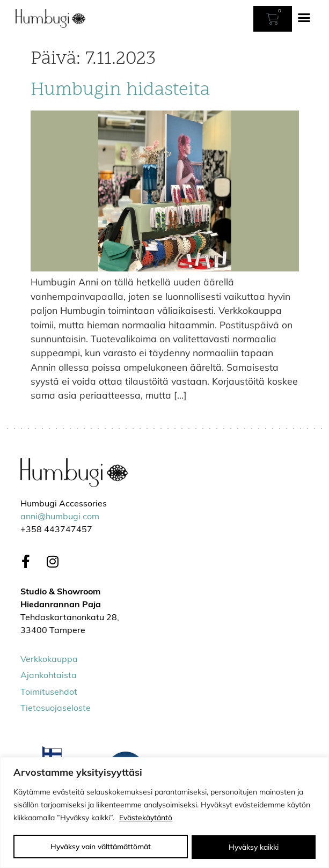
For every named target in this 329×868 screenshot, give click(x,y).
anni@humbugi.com (60, 517)
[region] (164, 812)
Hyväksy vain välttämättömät (101, 847)
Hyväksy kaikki (254, 847)
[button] (304, 18)
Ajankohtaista (49, 676)
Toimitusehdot (49, 693)
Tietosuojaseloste (56, 709)
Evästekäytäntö (146, 818)
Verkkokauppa (49, 660)
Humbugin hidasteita (120, 90)
